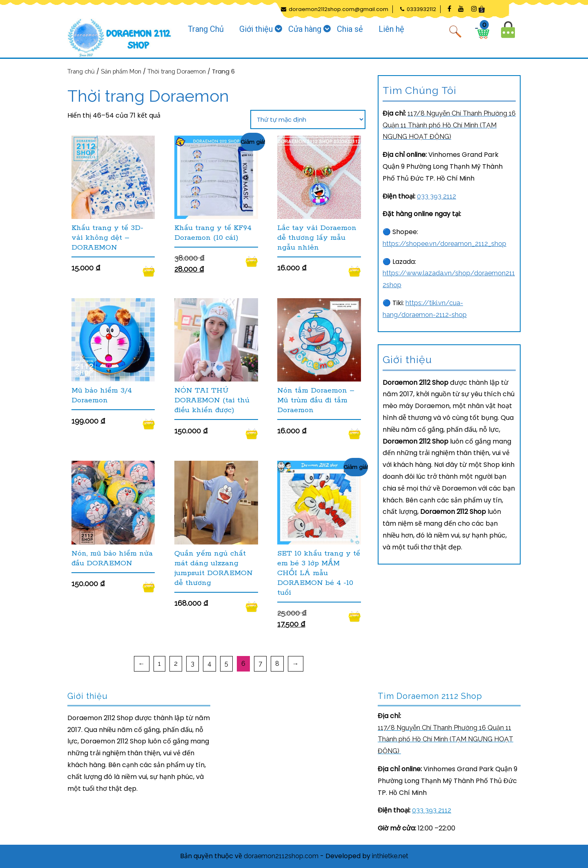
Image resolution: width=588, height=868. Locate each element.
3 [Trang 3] (193, 664)
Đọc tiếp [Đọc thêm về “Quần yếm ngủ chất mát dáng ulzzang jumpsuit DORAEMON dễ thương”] (252, 607)
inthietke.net (390, 856)
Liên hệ (391, 29)
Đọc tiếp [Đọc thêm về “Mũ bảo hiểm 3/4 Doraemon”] (149, 424)
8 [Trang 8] (277, 664)
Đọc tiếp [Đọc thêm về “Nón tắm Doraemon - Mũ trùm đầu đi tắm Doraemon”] (355, 434)
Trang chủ (81, 71)
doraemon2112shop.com (281, 856)
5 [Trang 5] (226, 664)
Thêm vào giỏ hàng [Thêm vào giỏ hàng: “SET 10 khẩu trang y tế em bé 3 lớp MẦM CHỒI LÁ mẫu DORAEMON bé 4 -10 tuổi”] (355, 616)
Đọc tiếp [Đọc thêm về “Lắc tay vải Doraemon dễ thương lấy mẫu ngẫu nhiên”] (355, 271)
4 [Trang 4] (209, 664)
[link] (449, 125)
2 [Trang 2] (176, 664)
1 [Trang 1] (159, 664)
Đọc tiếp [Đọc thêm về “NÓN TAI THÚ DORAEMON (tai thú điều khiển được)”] (252, 434)
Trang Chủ (206, 29)
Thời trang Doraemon (177, 71)
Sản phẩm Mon (121, 71)
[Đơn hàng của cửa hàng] (308, 119)
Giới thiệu (256, 29)
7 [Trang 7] (260, 664)
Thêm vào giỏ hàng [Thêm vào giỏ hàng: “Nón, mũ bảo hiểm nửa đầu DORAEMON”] (149, 587)
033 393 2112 (437, 196)
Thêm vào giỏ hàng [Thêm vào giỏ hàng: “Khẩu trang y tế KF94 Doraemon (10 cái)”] (252, 261)
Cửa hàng (305, 29)
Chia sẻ (350, 29)
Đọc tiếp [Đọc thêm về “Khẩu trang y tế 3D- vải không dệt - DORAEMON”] (149, 271)
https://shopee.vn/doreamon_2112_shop (444, 244)
